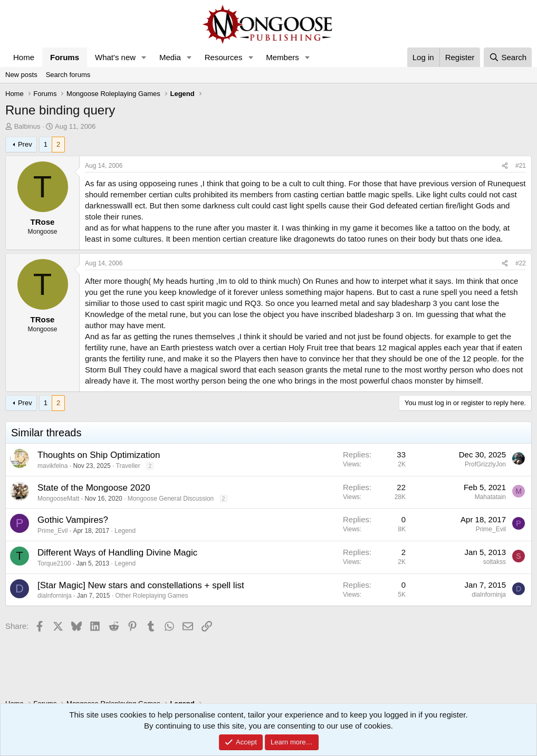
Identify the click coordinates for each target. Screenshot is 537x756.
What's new (115, 57)
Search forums (68, 75)
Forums (65, 57)
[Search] (508, 57)
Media (170, 57)
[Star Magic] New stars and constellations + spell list (141, 585)
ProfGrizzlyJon (485, 464)
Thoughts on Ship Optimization (99, 455)
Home (24, 57)
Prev (25, 144)
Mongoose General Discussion (171, 499)
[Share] (505, 166)
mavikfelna (52, 466)
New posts (21, 75)
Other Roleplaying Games (151, 596)
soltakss (495, 562)
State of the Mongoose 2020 (94, 488)
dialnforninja (55, 596)
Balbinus (27, 126)
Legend (125, 531)
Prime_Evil (52, 531)
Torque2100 (54, 563)
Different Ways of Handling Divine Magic (117, 553)
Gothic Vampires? (73, 520)
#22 (521, 263)
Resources (224, 57)
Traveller (128, 466)
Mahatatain (490, 497)
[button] (144, 57)
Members (282, 57)
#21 (521, 166)
